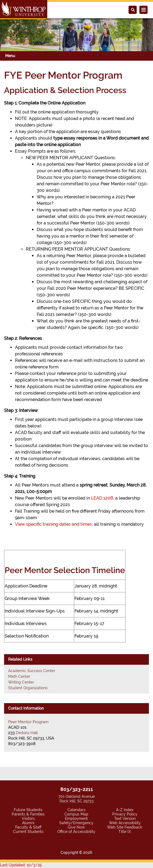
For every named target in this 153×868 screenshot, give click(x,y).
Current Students (28, 832)
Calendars (76, 810)
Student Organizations (28, 688)
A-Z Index (125, 810)
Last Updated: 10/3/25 (21, 865)
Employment (76, 818)
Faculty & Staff (28, 827)
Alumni (28, 823)
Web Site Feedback (125, 827)
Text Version (125, 818)
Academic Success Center (32, 671)
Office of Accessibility (76, 832)
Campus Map (76, 814)
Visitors (28, 818)
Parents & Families (28, 814)
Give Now (76, 827)
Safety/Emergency (76, 823)
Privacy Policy (125, 814)
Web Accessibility (125, 823)
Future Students (28, 810)
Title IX (125, 832)
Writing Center (21, 682)
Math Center (19, 676)
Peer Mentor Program (28, 722)
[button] (11, 28)
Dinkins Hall (27, 733)
